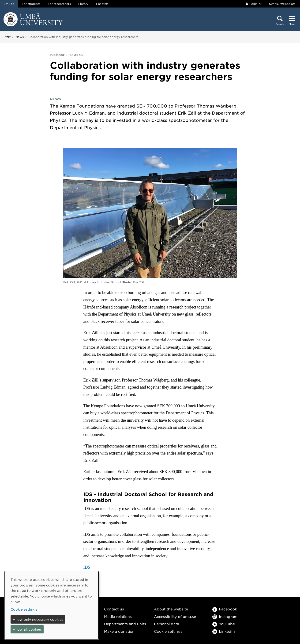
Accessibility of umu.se (175, 616)
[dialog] (52, 605)
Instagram (225, 616)
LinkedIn (224, 631)
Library (83, 4)
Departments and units (125, 624)
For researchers (59, 4)
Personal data (167, 624)
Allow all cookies (27, 629)
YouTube (224, 624)
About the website (171, 609)
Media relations (118, 616)
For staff (102, 4)
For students (31, 4)
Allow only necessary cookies (38, 619)
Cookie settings (168, 631)
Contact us (114, 609)
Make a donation (119, 631)
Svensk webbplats (282, 4)
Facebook (225, 609)
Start (7, 37)
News (20, 37)
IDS (87, 567)
